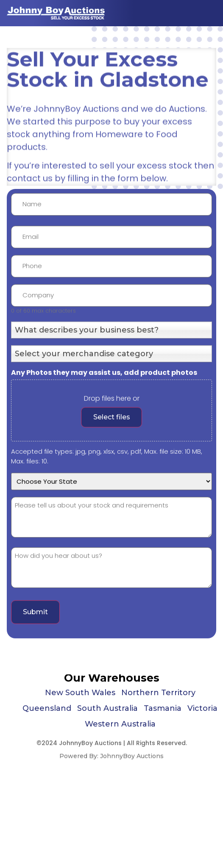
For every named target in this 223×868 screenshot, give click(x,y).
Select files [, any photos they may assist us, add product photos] (112, 454)
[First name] (111, 242)
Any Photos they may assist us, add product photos (104, 410)
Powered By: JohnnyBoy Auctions (111, 759)
